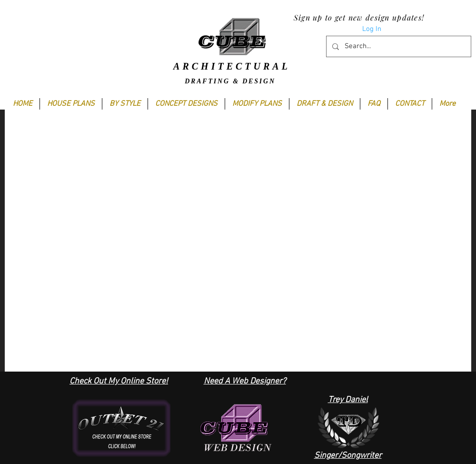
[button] (125, 104)
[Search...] (398, 46)
